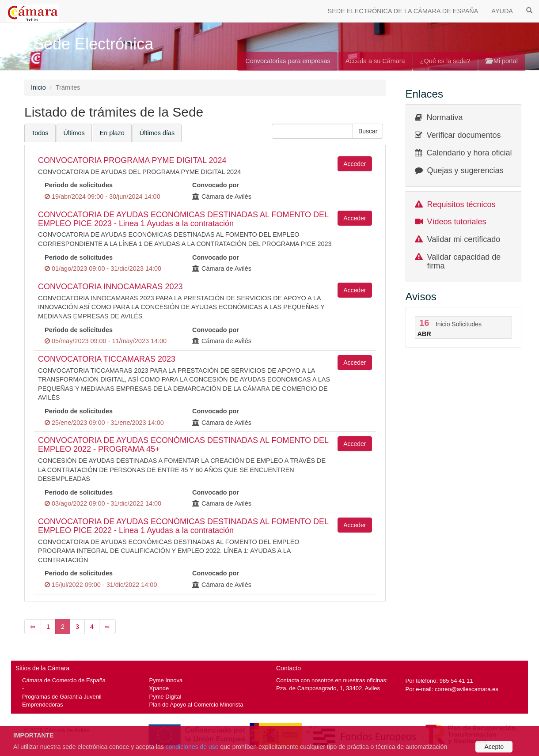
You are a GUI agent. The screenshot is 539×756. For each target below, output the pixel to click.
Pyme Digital (165, 697)
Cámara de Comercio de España (64, 680)
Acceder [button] (355, 164)
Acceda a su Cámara (375, 61)
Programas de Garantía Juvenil (62, 697)
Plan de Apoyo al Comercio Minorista (196, 705)
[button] (368, 131)
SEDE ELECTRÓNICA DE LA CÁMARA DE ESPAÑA (403, 11)
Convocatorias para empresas (288, 61)
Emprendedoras (42, 705)
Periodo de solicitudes (79, 185)
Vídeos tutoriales (457, 222)
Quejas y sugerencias (465, 170)
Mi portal (502, 61)
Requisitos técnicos (461, 204)
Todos (40, 133)
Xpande (159, 688)
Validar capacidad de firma (464, 261)
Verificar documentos (464, 135)
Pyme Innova (166, 680)
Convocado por (216, 185)
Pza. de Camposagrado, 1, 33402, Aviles (328, 688)
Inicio (38, 87)
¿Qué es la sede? (445, 61)
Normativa (445, 117)
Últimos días (157, 133)
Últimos (74, 133)
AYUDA (502, 11)
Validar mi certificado (464, 239)
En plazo (112, 133)
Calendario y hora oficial (469, 153)
